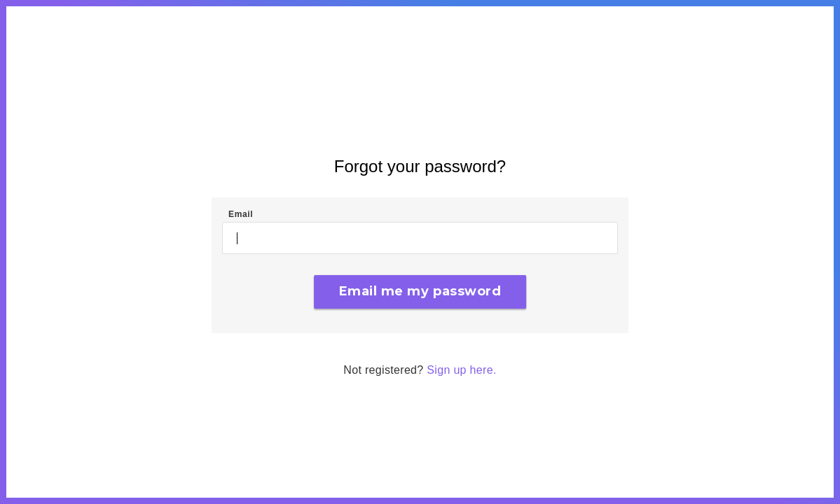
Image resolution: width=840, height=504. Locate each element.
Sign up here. (461, 370)
